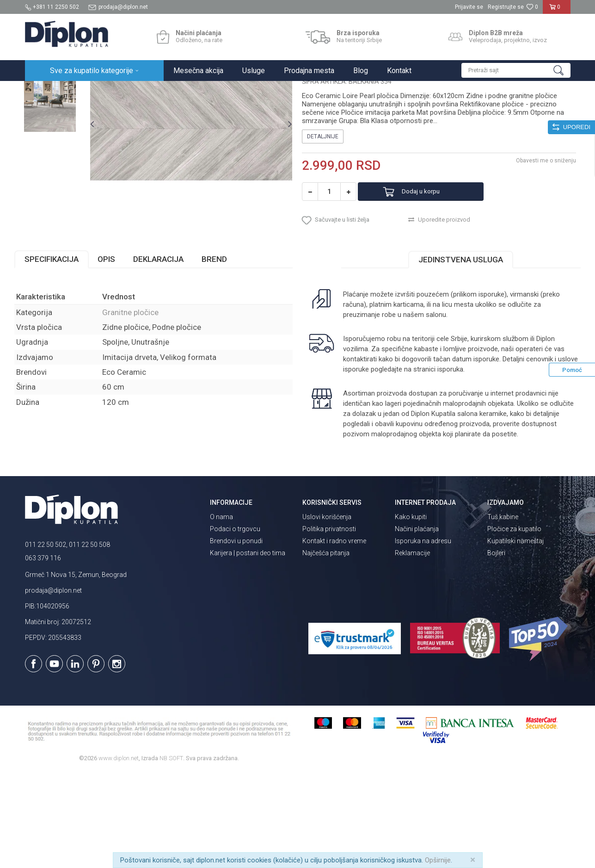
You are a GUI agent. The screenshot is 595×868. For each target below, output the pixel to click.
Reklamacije (412, 648)
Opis (117, 354)
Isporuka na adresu (423, 636)
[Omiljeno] (532, 7)
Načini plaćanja (417, 624)
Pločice (130, 91)
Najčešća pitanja (326, 648)
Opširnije (438, 860)
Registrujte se (506, 7)
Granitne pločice (168, 91)
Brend (225, 354)
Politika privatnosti (329, 624)
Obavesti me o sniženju (536, 248)
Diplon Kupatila (45, 91)
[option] (59, 140)
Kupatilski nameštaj (515, 636)
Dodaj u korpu (433, 280)
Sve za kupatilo (93, 91)
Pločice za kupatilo (514, 624)
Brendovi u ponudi (236, 636)
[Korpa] (556, 11)
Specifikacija (62, 354)
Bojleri (496, 648)
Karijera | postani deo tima (248, 648)
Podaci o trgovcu (235, 624)
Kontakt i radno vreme (334, 636)
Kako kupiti (411, 612)
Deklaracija (169, 354)
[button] (516, 70)
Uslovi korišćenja (327, 612)
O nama (221, 612)
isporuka (471, 464)
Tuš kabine (503, 612)
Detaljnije (323, 224)
